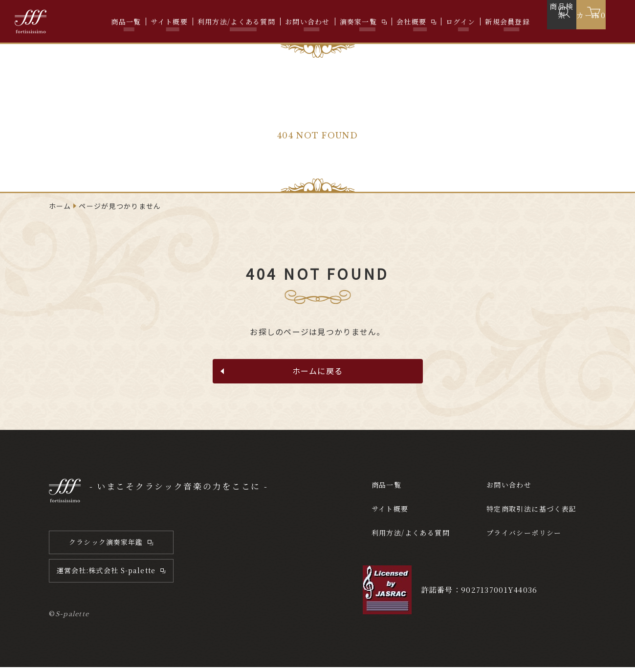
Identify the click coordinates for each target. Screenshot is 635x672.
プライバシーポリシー (523, 536)
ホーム (60, 206)
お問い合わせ (307, 22)
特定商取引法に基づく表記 (532, 513)
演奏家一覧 (358, 22)
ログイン (460, 22)
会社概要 (411, 22)
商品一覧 (126, 22)
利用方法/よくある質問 (236, 22)
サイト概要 (169, 22)
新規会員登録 (507, 22)
